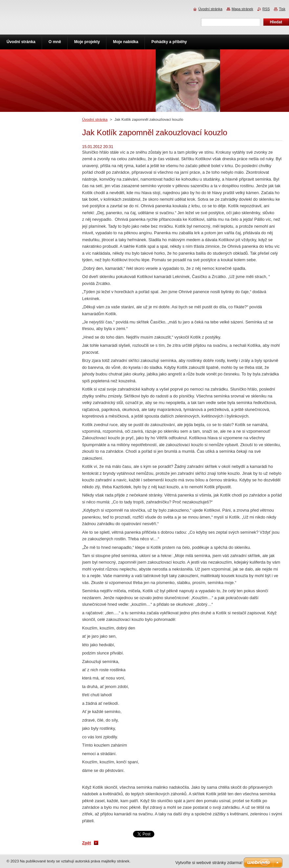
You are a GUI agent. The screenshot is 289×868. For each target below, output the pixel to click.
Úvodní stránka (95, 119)
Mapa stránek (242, 9)
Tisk (282, 9)
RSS (266, 9)
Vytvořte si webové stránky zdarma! (209, 863)
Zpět (87, 843)
